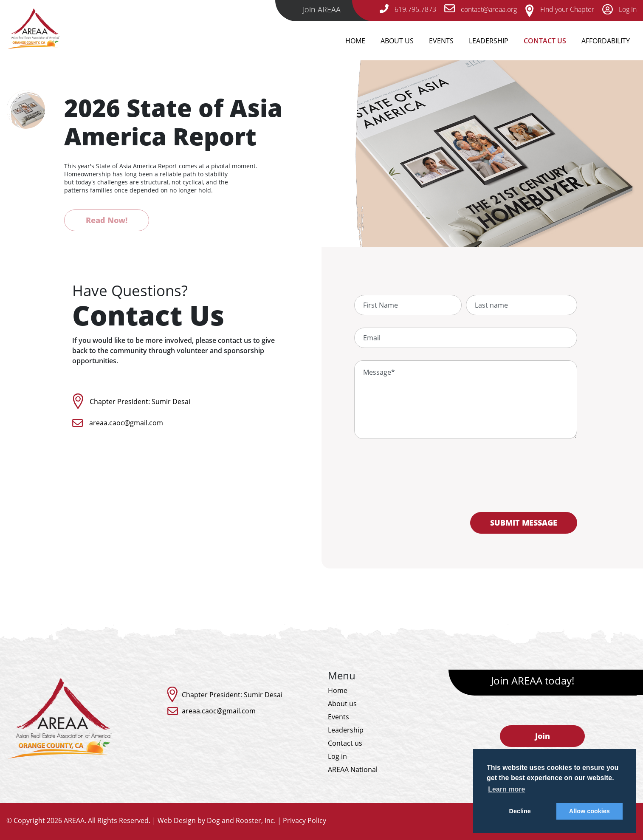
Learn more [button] (506, 789)
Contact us (345, 743)
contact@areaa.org (481, 9)
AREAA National (353, 769)
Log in (337, 756)
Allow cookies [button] (589, 811)
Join (543, 736)
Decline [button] (520, 811)
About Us (397, 41)
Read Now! (107, 220)
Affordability (606, 41)
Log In (619, 9)
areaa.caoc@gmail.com (126, 423)
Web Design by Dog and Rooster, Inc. (217, 820)
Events (441, 41)
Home (355, 41)
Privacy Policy (305, 820)
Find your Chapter (560, 9)
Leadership (489, 41)
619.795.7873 (408, 9)
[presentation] (465, 481)
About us (342, 704)
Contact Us (545, 41)
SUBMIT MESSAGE (524, 523)
